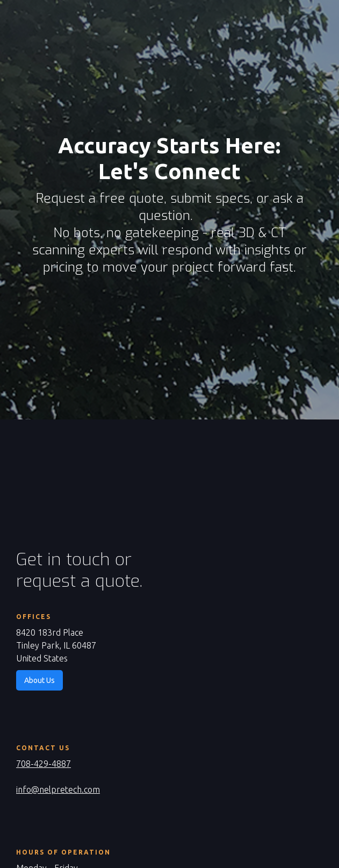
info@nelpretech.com (58, 789)
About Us (39, 680)
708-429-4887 (44, 764)
